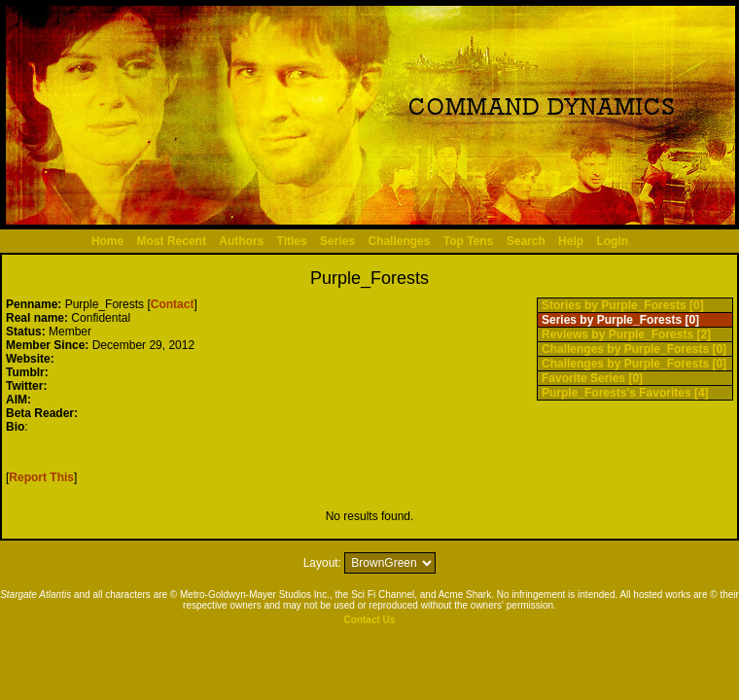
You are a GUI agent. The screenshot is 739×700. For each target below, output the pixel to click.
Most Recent (172, 241)
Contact (173, 304)
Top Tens (469, 241)
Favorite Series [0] (592, 378)
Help (571, 241)
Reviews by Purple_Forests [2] (626, 334)
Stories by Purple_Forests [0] (623, 305)
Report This (41, 477)
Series (337, 241)
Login (612, 241)
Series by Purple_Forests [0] (620, 320)
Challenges (399, 241)
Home (107, 241)
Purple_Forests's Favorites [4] (625, 393)
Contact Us (370, 620)
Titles (292, 241)
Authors (241, 241)
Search (526, 241)
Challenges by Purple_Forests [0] (634, 349)
